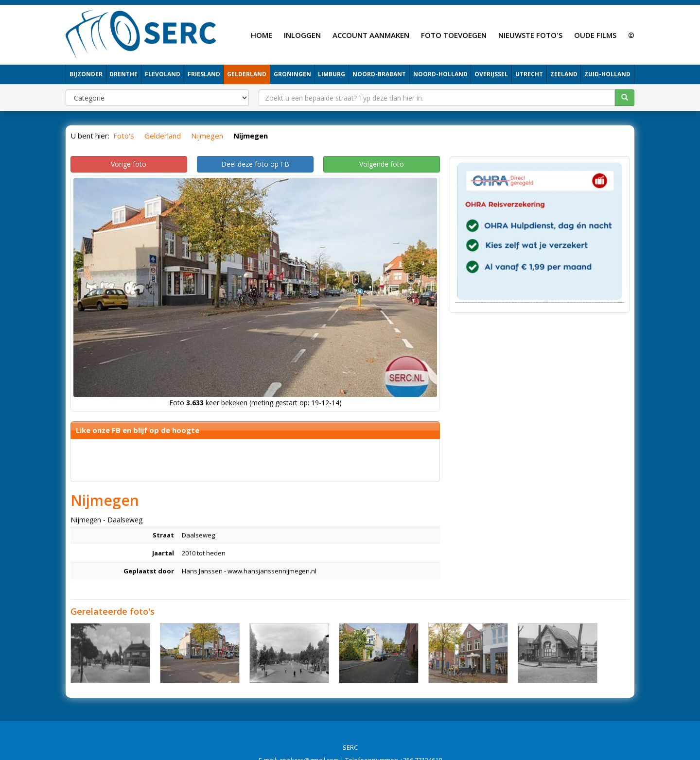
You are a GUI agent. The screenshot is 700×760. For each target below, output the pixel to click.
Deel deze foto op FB (255, 164)
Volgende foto (382, 164)
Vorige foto (129, 164)
